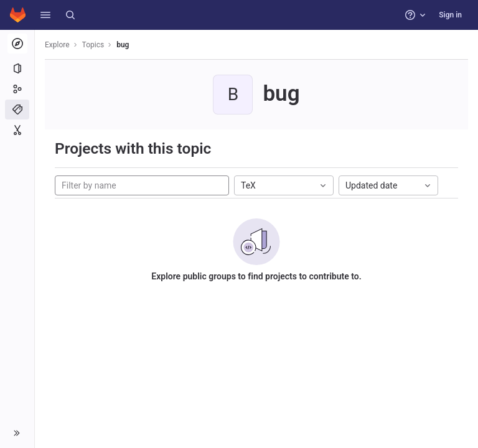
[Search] (70, 15)
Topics (93, 45)
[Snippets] (17, 130)
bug (123, 45)
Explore (57, 45)
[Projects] (17, 68)
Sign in (450, 15)
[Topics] (17, 110)
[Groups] (17, 89)
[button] (45, 15)
